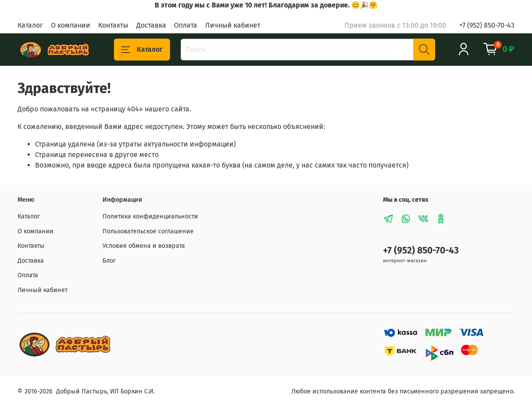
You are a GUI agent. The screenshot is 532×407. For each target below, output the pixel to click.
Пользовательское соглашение (148, 231)
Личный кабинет (233, 25)
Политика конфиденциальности (150, 216)
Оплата (186, 25)
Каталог (30, 25)
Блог (109, 261)
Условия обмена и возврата (144, 246)
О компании (71, 25)
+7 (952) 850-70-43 (487, 25)
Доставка (151, 25)
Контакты (113, 25)
